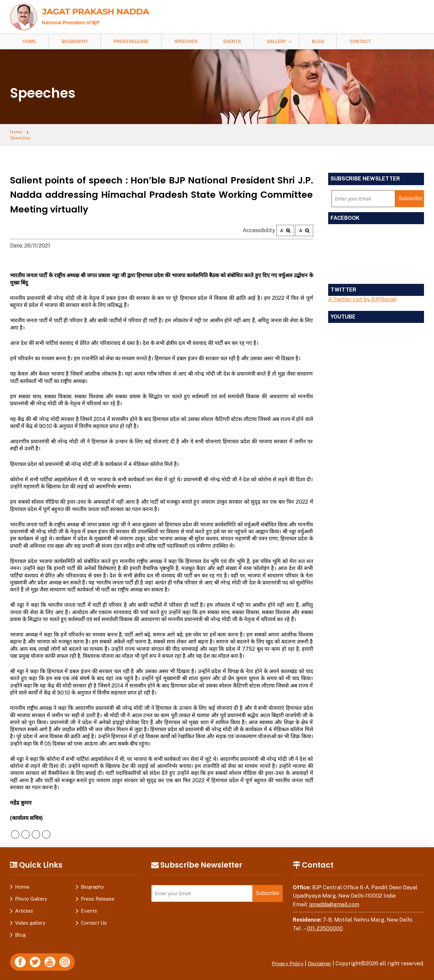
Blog (318, 42)
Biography (75, 42)
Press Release (131, 42)
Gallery (276, 42)
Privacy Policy (282, 958)
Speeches (186, 42)
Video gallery (30, 918)
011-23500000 (325, 923)
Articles (24, 906)
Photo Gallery (31, 894)
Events (232, 42)
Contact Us (94, 918)
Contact (360, 42)
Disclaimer (318, 958)
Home (29, 42)
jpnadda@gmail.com (334, 899)
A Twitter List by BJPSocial (362, 294)
